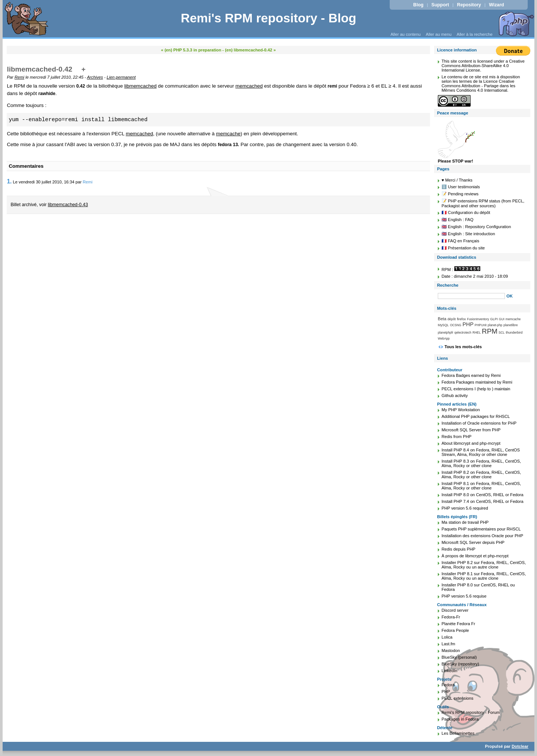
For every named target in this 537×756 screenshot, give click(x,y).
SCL (502, 333)
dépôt (452, 319)
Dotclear (520, 746)
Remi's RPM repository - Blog (269, 18)
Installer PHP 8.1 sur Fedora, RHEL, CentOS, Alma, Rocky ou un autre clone (484, 576)
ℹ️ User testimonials (461, 187)
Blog (418, 5)
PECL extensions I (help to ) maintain (476, 389)
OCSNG (456, 325)
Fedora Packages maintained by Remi (477, 382)
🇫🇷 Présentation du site (463, 248)
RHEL (477, 333)
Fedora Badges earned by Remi (471, 375)
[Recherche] (471, 296)
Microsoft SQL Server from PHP (471, 430)
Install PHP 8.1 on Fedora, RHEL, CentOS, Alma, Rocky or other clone (481, 486)
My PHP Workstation (461, 410)
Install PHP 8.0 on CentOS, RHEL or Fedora (483, 495)
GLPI (494, 319)
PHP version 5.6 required (465, 508)
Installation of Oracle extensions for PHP (479, 423)
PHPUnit (481, 325)
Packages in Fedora (460, 719)
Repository (469, 5)
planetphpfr (446, 333)
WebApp (444, 338)
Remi (19, 77)
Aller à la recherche (474, 34)
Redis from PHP (456, 437)
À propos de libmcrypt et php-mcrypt (475, 556)
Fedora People (455, 630)
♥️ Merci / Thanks (457, 180)
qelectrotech (463, 333)
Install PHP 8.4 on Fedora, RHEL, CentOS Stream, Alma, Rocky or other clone (481, 452)
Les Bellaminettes (458, 733)
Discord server (455, 610)
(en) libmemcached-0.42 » (250, 50)
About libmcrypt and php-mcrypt (471, 443)
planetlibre (511, 325)
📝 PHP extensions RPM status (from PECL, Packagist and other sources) (483, 203)
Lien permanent (121, 77)
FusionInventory (478, 319)
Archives (95, 77)
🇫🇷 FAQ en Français (460, 241)
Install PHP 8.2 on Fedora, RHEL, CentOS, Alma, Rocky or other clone (481, 475)
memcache (228, 134)
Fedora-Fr (451, 617)
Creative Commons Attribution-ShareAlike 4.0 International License (483, 66)
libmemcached (140, 86)
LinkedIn (449, 671)
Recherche (448, 285)
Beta (442, 319)
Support (440, 5)
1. (9, 181)
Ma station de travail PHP (465, 522)
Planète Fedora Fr (458, 624)
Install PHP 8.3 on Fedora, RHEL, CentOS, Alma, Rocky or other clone (481, 463)
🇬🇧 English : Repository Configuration (476, 227)
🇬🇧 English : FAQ (458, 220)
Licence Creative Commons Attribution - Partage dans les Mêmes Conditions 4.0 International (478, 86)
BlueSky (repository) (460, 664)
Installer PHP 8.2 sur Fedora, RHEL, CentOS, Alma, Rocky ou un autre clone (484, 565)
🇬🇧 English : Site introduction (468, 234)
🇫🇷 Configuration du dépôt (466, 212)
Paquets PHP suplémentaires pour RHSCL (481, 529)
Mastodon (451, 651)
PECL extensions (457, 698)
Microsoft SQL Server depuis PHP (473, 542)
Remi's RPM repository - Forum (471, 712)
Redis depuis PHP (459, 549)
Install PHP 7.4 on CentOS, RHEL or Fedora (483, 501)
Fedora (448, 685)
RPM (490, 331)
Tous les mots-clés (463, 347)
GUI (502, 319)
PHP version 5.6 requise (464, 596)
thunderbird (514, 333)
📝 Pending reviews (460, 194)
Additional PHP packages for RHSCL (476, 416)
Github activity (455, 396)
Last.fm (448, 644)
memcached (249, 86)
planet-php (495, 325)
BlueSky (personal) (459, 657)
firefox (461, 319)
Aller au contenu (406, 34)
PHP (468, 324)
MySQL (443, 325)
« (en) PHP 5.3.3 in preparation (191, 50)
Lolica (447, 637)
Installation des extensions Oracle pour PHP (482, 536)
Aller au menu (439, 34)
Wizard (496, 5)
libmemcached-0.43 (68, 205)
